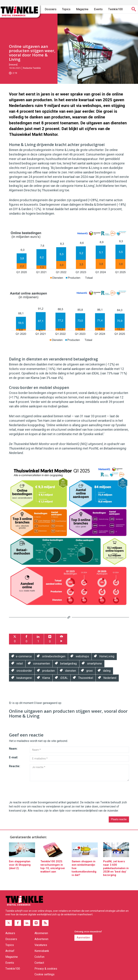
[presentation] (36, 791)
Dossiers (51, 9)
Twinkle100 (115, 9)
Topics (66, 9)
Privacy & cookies (46, 969)
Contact (39, 963)
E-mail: (13, 757)
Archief (10, 951)
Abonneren (41, 933)
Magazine (82, 9)
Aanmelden (83, 938)
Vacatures (41, 945)
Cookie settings (44, 974)
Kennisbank (42, 951)
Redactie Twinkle (32, 68)
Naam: (13, 749)
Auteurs (10, 933)
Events (98, 9)
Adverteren (41, 939)
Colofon (39, 957)
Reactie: (15, 766)
